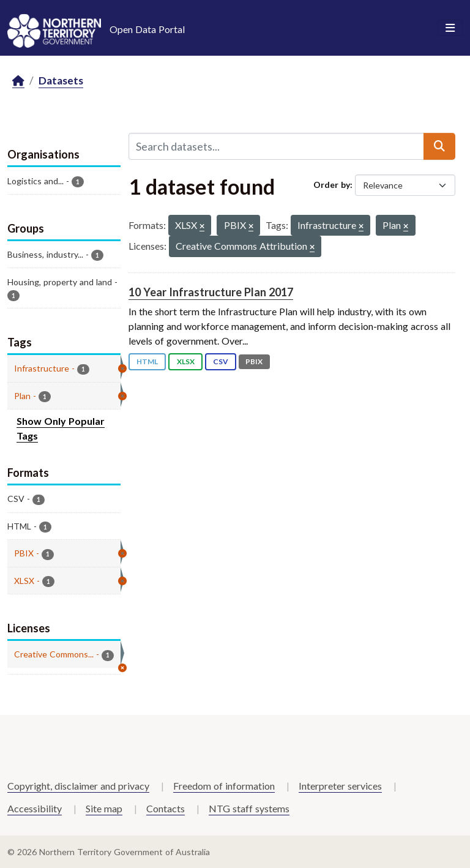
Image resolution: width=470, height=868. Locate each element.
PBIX (254, 361)
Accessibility (35, 808)
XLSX (186, 361)
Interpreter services (340, 786)
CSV (221, 361)
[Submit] (439, 146)
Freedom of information (224, 786)
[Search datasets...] (276, 146)
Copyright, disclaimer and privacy (78, 786)
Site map (104, 808)
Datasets (61, 80)
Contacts (166, 808)
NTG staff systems (249, 808)
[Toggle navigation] (450, 28)
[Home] (18, 81)
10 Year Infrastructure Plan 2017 (211, 292)
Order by (332, 185)
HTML (147, 361)
